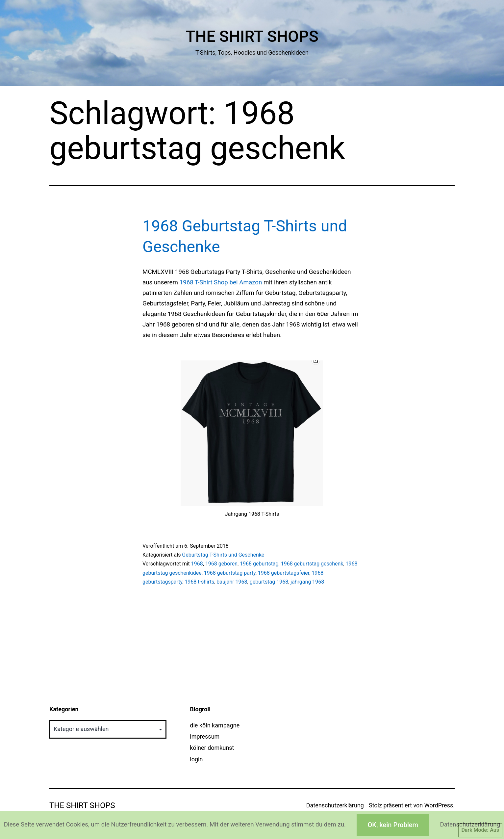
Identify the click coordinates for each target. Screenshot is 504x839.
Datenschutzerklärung (335, 805)
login (196, 759)
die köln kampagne (215, 725)
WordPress (439, 805)
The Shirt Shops (252, 36)
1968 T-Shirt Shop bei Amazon (221, 282)
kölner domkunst (212, 748)
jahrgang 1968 (307, 582)
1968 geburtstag (259, 564)
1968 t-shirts (199, 582)
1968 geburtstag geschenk (312, 564)
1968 (197, 564)
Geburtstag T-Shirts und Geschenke (223, 555)
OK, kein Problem (393, 825)
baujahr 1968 (232, 582)
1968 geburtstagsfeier (284, 573)
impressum (205, 736)
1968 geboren (221, 564)
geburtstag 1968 (269, 582)
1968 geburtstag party (230, 573)
